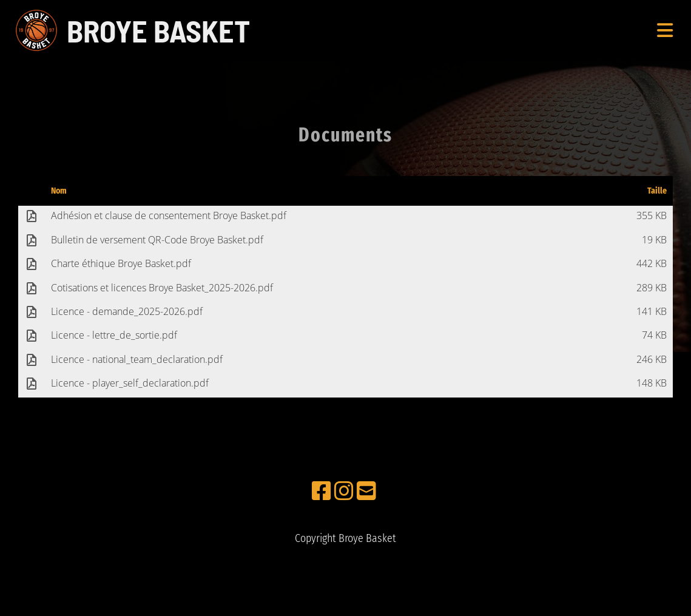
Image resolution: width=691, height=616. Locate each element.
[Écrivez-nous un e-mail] (366, 492)
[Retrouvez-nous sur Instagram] (344, 492)
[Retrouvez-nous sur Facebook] (322, 492)
